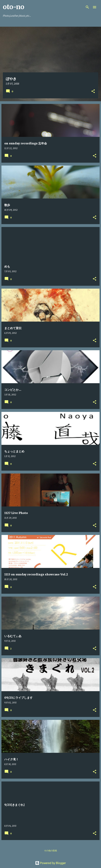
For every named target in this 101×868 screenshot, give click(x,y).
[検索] (87, 7)
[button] (93, 91)
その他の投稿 (50, 851)
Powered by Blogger (50, 863)
